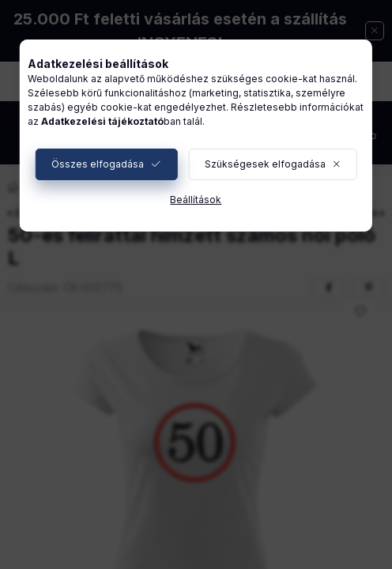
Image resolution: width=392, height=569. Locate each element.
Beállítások (196, 200)
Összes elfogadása (98, 164)
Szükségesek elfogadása (265, 164)
